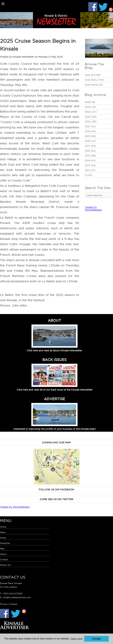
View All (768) (93, 75)
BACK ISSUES (54, 360)
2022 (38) (91, 121)
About (3, 554)
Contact (4, 560)
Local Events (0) (94, 85)
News (3, 532)
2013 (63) (90, 165)
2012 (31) (90, 170)
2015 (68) (90, 156)
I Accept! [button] (97, 639)
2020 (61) (90, 131)
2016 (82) (90, 151)
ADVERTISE (55, 399)
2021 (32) (90, 126)
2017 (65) (90, 146)
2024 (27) (91, 112)
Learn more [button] (77, 639)
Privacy (4, 604)
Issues (3, 538)
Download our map (56, 442)
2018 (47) (90, 141)
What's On (5, 565)
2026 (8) (90, 102)
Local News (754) (94, 80)
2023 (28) (91, 117)
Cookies (13, 604)
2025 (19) (90, 107)
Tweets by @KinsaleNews (93, 208)
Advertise (5, 543)
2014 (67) (90, 160)
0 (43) (89, 175)
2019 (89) (90, 136)
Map (2, 549)
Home (3, 527)
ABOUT (54, 320)
